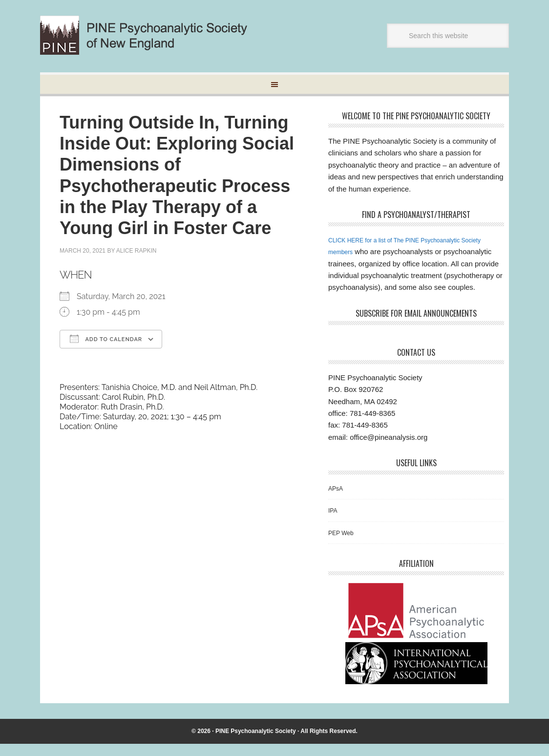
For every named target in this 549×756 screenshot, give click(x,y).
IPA (334, 522)
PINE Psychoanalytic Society (256, 743)
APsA (338, 500)
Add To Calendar (106, 339)
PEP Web (344, 544)
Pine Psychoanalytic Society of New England (152, 35)
